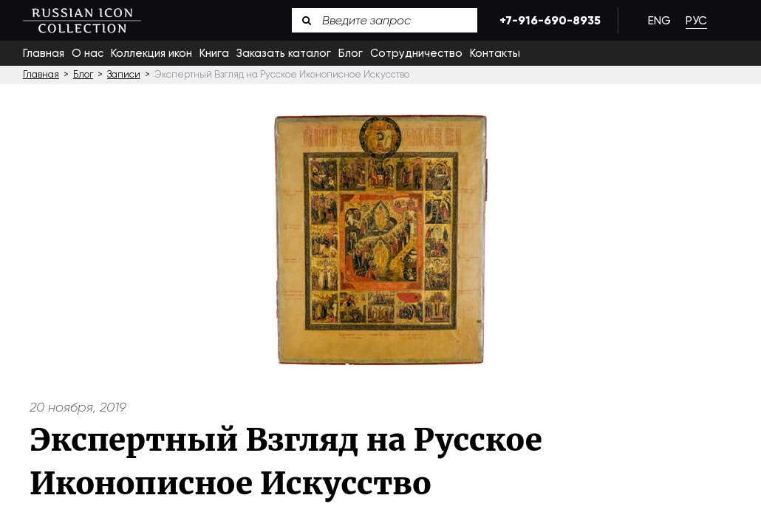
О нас (88, 53)
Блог (351, 53)
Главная (44, 53)
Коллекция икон (151, 53)
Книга (214, 53)
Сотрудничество (416, 53)
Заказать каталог (284, 53)
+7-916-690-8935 (547, 20)
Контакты (495, 53)
